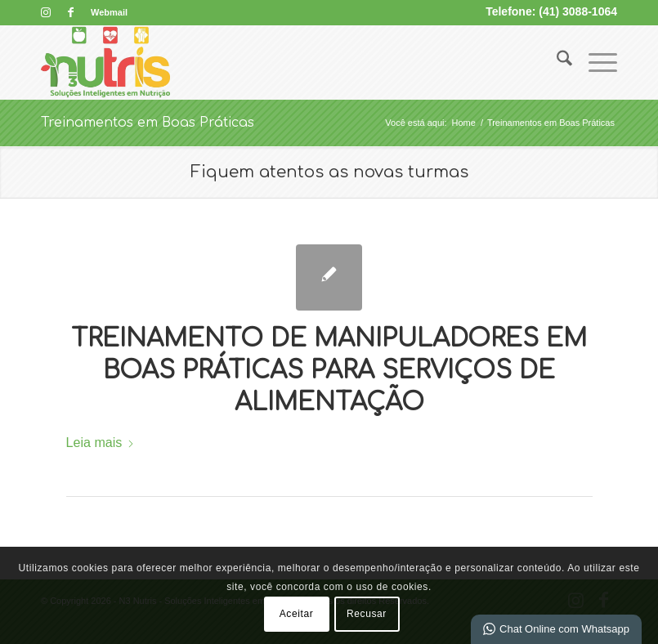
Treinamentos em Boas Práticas (148, 123)
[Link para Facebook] (70, 12)
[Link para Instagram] (45, 12)
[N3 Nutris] (105, 62)
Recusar (367, 614)
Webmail (109, 12)
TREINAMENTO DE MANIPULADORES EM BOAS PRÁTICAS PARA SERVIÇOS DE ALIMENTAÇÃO (329, 371)
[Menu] (595, 62)
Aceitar (297, 614)
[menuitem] (105, 12)
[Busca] (556, 62)
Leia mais (101, 442)
